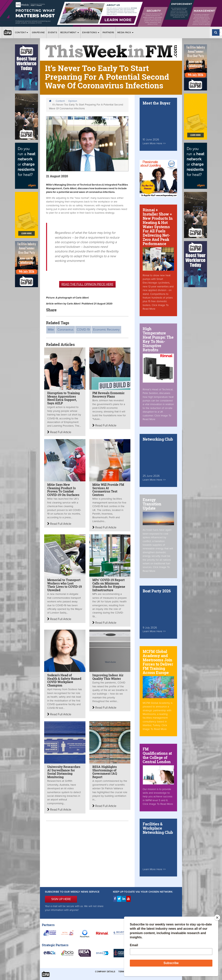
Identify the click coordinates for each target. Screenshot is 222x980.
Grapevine (38, 32)
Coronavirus (65, 330)
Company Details (105, 972)
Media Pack (125, 32)
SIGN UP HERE (61, 899)
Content (22, 32)
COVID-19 (83, 330)
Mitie (51, 330)
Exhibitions (91, 32)
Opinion (73, 101)
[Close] (217, 918)
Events (53, 32)
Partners (108, 32)
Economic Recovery (106, 330)
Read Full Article (59, 432)
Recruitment (70, 32)
